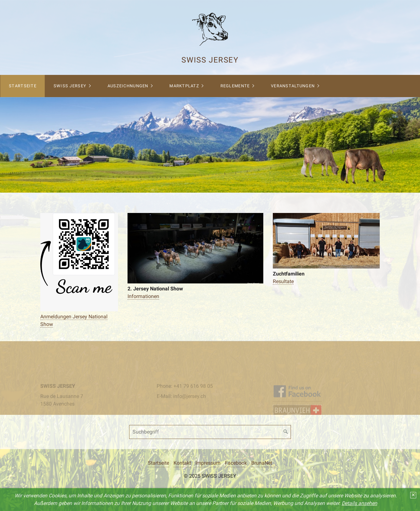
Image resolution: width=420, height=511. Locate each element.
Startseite (23, 86)
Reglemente (235, 86)
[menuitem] (23, 86)
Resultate (283, 281)
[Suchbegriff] (210, 432)
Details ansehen (359, 503)
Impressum (208, 463)
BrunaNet (262, 463)
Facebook (236, 463)
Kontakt (182, 463)
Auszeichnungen (128, 86)
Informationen (143, 296)
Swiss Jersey (210, 60)
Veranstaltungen (293, 86)
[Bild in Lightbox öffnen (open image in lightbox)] (79, 262)
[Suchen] (286, 432)
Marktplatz (184, 86)
